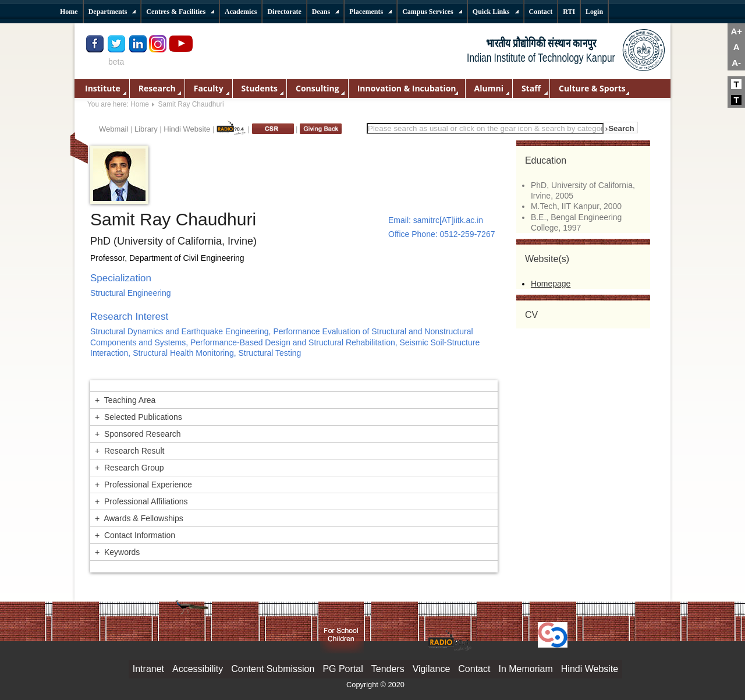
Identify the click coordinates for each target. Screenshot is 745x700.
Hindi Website (187, 129)
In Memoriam (525, 669)
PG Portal (343, 669)
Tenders (388, 669)
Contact (474, 669)
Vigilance (432, 669)
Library (146, 129)
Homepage (551, 284)
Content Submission (273, 669)
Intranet (148, 669)
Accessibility (198, 669)
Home (140, 104)
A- (736, 63)
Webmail (113, 129)
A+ (736, 31)
